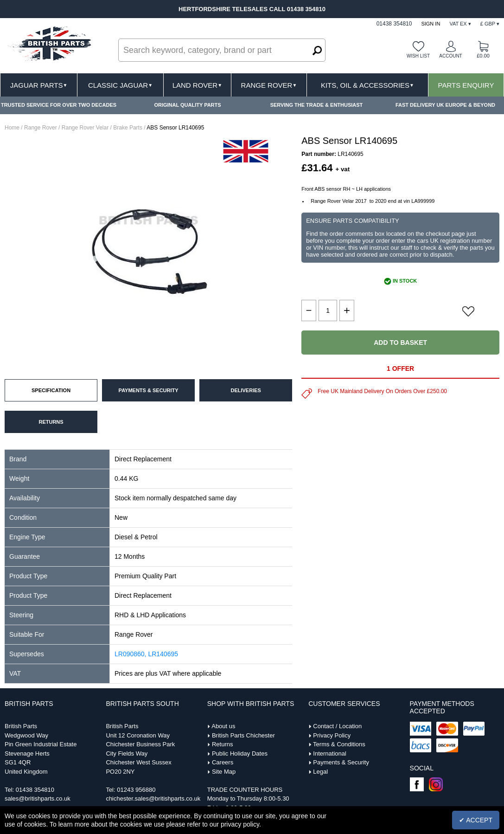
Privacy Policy (332, 735)
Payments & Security (341, 762)
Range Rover (269, 85)
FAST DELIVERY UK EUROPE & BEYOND (445, 105)
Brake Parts (128, 128)
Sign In (431, 24)
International (330, 753)
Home (12, 128)
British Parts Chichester (243, 735)
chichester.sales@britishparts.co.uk (153, 798)
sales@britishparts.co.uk (38, 798)
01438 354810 (35, 790)
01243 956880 (136, 790)
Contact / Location (337, 726)
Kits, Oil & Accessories (367, 85)
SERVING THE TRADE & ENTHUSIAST (317, 105)
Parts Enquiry (466, 85)
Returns (223, 744)
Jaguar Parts (39, 85)
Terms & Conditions (339, 744)
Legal (320, 772)
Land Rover (197, 85)
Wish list (418, 56)
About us (223, 726)
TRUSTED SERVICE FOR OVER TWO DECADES (59, 105)
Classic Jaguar (120, 85)
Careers (223, 762)
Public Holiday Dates (240, 753)
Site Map (224, 772)
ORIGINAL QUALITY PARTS (187, 105)
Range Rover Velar (85, 128)
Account (450, 56)
